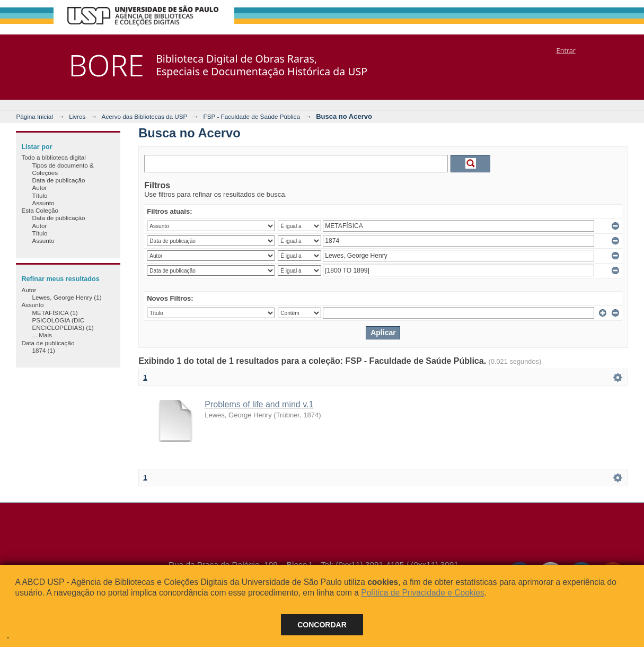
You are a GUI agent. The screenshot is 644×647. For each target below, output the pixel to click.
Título (39, 195)
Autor (39, 187)
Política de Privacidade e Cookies (422, 593)
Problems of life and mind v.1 (259, 404)
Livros (77, 116)
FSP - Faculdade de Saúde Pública (252, 116)
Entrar (566, 50)
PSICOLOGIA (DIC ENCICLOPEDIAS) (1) (63, 324)
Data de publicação (58, 180)
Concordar (322, 625)
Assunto (43, 203)
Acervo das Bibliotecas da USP (145, 116)
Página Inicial (34, 116)
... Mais (42, 335)
